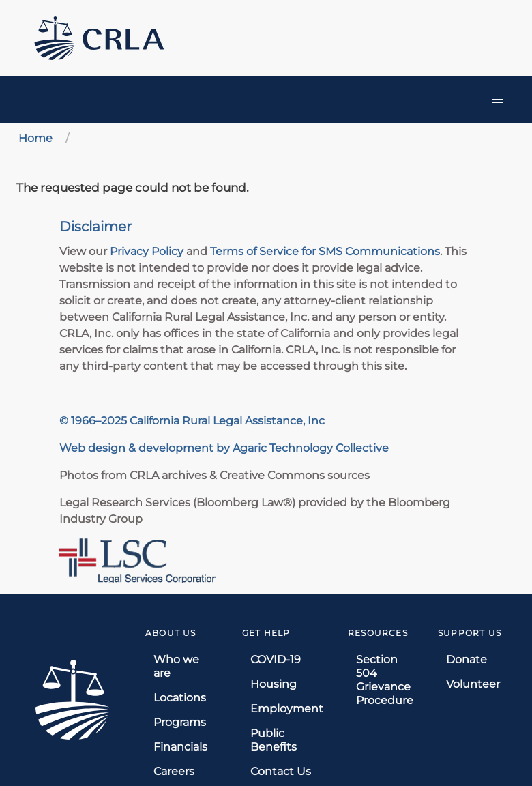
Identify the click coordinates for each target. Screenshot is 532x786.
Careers (174, 771)
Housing (274, 684)
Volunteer (473, 684)
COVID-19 (276, 659)
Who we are (176, 666)
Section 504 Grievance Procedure (385, 680)
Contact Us (281, 771)
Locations (180, 698)
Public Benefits (274, 740)
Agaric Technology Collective (311, 448)
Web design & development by (146, 448)
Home (35, 138)
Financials (180, 747)
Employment (287, 709)
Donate (467, 659)
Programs (180, 722)
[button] (498, 100)
